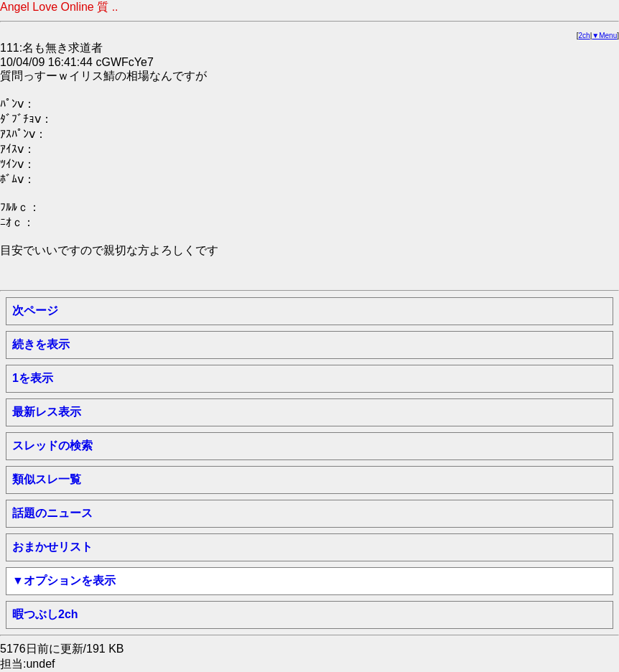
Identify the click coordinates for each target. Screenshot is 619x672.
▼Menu (604, 36)
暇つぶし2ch (45, 614)
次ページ (35, 311)
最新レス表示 (47, 412)
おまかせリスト (52, 547)
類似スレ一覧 (47, 479)
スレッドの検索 (52, 445)
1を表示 (33, 378)
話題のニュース (52, 513)
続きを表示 (41, 344)
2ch (585, 36)
